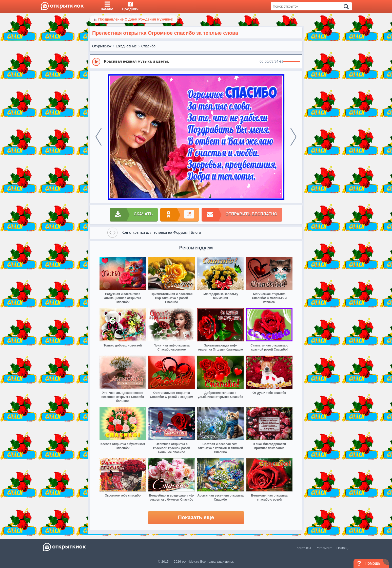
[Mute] (281, 62)
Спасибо (148, 46)
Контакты (304, 548)
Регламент (324, 548)
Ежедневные (126, 46)
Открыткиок (102, 46)
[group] (196, 62)
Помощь (343, 548)
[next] (293, 137)
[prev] (99, 137)
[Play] (96, 62)
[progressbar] (292, 62)
